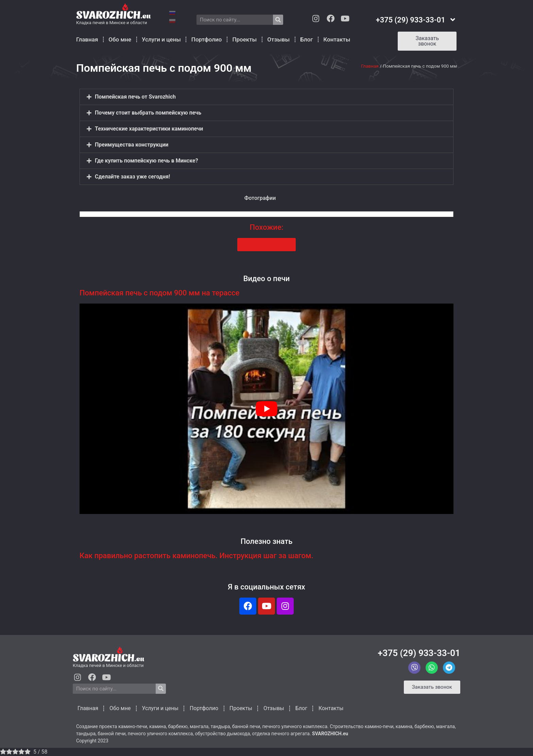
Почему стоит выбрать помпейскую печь (148, 113)
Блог (306, 39)
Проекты (244, 39)
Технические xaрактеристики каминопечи (149, 129)
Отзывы (278, 39)
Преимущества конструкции (132, 145)
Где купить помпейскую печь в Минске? (147, 161)
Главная (87, 39)
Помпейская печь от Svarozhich (135, 97)
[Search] (278, 20)
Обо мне (120, 39)
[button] (266, 97)
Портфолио (207, 39)
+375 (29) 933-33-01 (419, 653)
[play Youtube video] (266, 409)
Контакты (337, 39)
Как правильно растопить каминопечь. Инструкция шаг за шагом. (196, 556)
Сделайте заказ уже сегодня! (132, 177)
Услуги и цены (161, 39)
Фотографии (260, 198)
